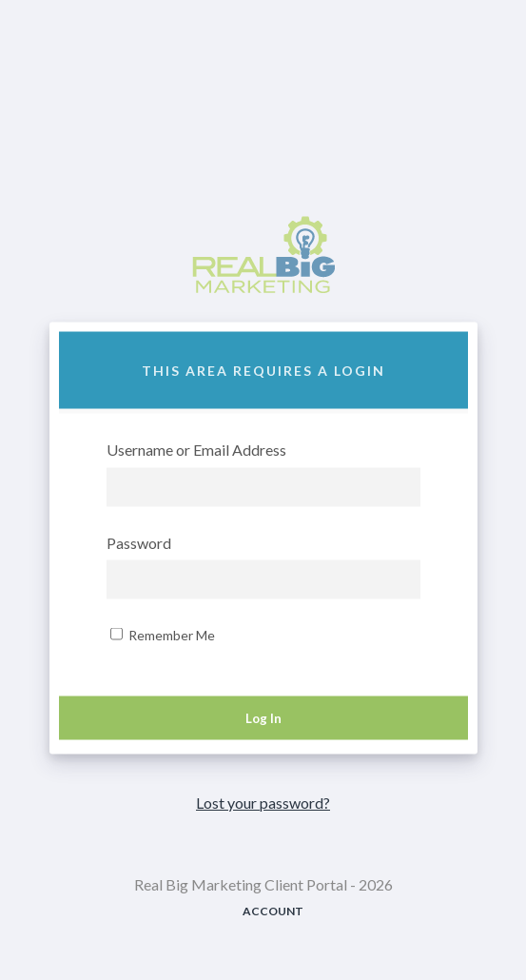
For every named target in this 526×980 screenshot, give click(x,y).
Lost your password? (263, 803)
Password (139, 543)
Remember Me (163, 635)
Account (273, 911)
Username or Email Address (196, 450)
